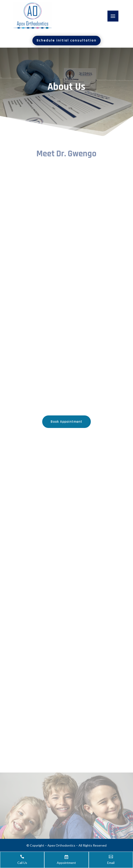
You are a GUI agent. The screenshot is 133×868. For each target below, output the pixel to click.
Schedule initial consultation (66, 40)
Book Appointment (66, 422)
